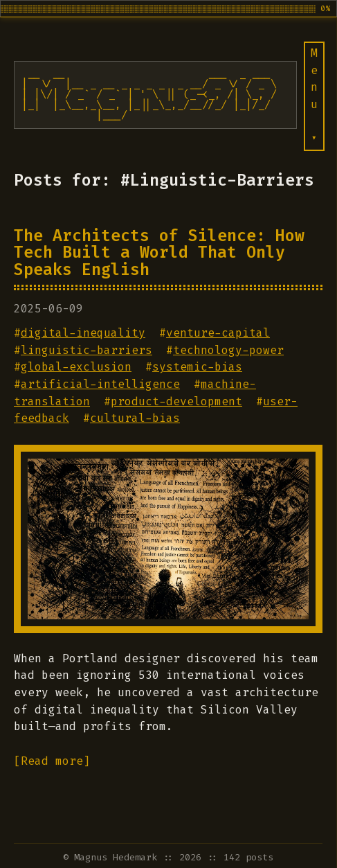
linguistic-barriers (86, 350)
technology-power (228, 350)
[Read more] (52, 761)
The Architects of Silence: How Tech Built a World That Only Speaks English (159, 253)
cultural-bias (135, 418)
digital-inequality (83, 333)
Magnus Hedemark (116, 857)
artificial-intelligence (100, 384)
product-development (176, 401)
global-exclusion (76, 367)
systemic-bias (197, 367)
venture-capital (218, 333)
